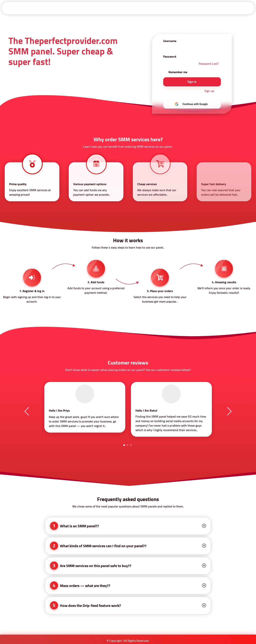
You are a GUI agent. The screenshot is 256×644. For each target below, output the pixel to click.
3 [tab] (131, 445)
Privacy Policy (214, 8)
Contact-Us (239, 8)
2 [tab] (128, 445)
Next (229, 411)
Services (125, 8)
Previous (27, 411)
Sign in (73, 8)
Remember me (178, 72)
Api (108, 8)
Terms (143, 8)
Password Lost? (209, 64)
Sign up (209, 91)
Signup (92, 8)
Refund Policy (165, 8)
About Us (189, 8)
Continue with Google (194, 104)
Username (170, 41)
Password (170, 56)
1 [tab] (124, 445)
